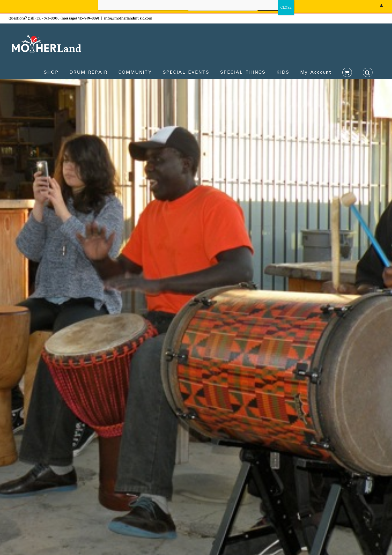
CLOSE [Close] (286, 7)
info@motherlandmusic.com (128, 18)
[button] (368, 72)
